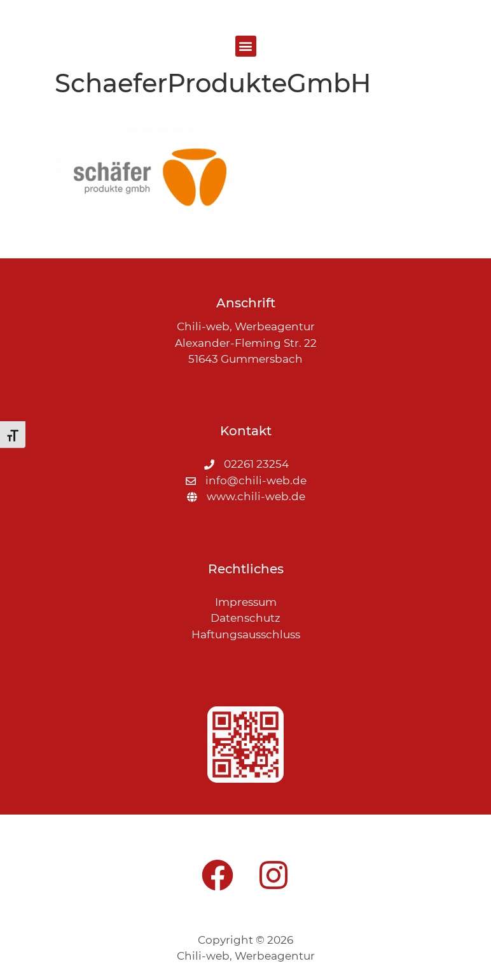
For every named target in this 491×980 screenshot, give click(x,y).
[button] (246, 46)
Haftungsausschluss (246, 634)
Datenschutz (246, 618)
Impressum (246, 602)
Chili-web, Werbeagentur (246, 956)
